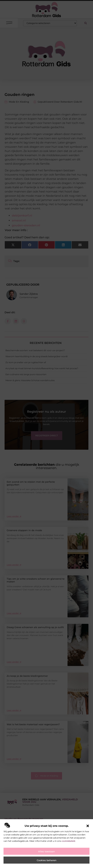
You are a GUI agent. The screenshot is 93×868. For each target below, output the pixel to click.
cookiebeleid (68, 841)
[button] (88, 826)
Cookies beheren (47, 860)
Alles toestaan (46, 851)
